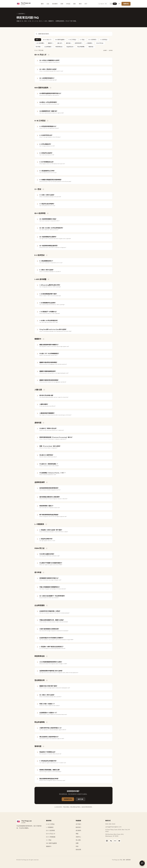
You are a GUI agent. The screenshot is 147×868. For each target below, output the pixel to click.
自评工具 (80, 799)
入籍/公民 (60, 43)
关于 (86, 4)
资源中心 (78, 837)
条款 (77, 846)
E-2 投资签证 (104, 40)
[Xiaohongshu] (115, 841)
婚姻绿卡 (51, 43)
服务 (42, 4)
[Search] (103, 4)
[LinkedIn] (107, 841)
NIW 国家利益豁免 (60, 40)
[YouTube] (119, 841)
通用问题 (69, 43)
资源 (62, 4)
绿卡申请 (38, 47)
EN (111, 4)
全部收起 (111, 50)
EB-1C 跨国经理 (51, 837)
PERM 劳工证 (100, 43)
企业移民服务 (48, 47)
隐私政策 (78, 850)
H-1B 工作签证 (73, 40)
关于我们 (78, 824)
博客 (77, 834)
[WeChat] (111, 841)
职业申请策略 (81, 47)
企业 (48, 4)
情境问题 (91, 47)
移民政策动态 (59, 47)
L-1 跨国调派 (89, 43)
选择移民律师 (79, 43)
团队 (75, 4)
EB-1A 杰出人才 (47, 40)
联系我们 (78, 827)
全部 (38, 40)
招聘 (77, 843)
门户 (119, 4)
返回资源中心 (21, 14)
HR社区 (68, 4)
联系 (80, 4)
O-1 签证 (83, 40)
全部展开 (105, 50)
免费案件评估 (68, 799)
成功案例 (55, 4)
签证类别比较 (70, 47)
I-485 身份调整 (40, 43)
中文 (115, 4)
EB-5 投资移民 (93, 40)
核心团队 (78, 840)
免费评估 (126, 4)
